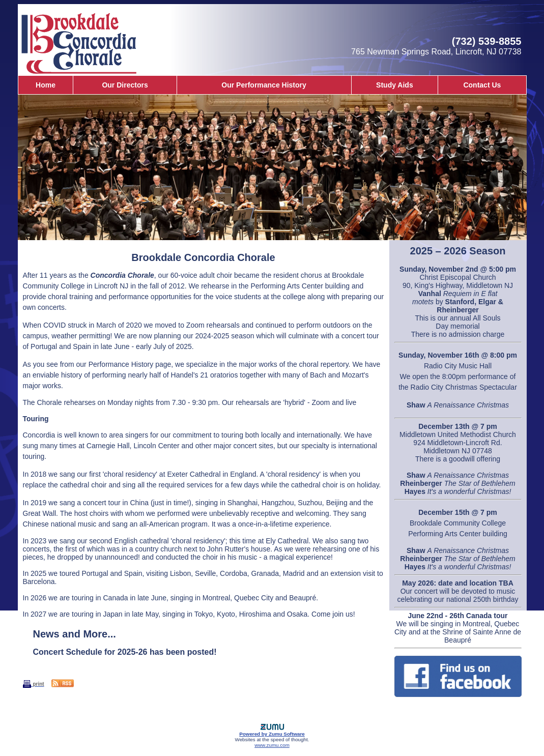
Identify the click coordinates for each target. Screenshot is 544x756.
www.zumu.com (272, 745)
